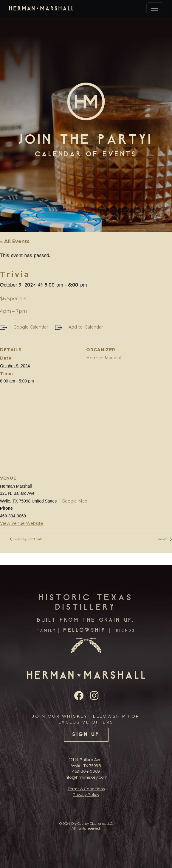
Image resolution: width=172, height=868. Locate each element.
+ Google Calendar (29, 327)
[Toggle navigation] (155, 8)
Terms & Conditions (86, 789)
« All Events (15, 241)
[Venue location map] (86, 431)
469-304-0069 (86, 771)
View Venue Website (22, 523)
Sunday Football (27, 539)
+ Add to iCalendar (84, 327)
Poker (163, 539)
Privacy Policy (86, 794)
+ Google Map (73, 501)
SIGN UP (86, 735)
